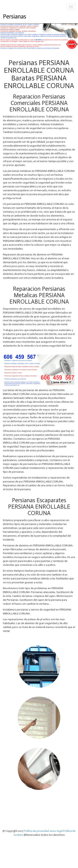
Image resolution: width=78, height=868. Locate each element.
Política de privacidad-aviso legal (43, 831)
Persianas (15, 17)
